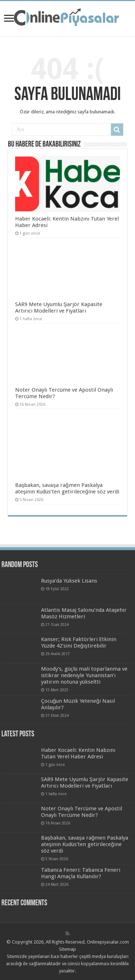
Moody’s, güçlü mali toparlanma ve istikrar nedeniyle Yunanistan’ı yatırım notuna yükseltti (84, 675)
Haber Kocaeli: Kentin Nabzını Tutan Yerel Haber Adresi (78, 753)
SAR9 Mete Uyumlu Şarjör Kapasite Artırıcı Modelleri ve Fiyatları (59, 308)
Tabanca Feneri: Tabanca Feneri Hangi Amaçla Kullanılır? (81, 873)
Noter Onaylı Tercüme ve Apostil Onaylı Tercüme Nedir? (82, 812)
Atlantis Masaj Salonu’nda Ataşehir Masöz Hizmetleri (84, 613)
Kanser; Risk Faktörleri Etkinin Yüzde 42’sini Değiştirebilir (79, 643)
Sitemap (67, 949)
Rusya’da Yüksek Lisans (69, 581)
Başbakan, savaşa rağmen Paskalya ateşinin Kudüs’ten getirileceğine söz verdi (67, 488)
